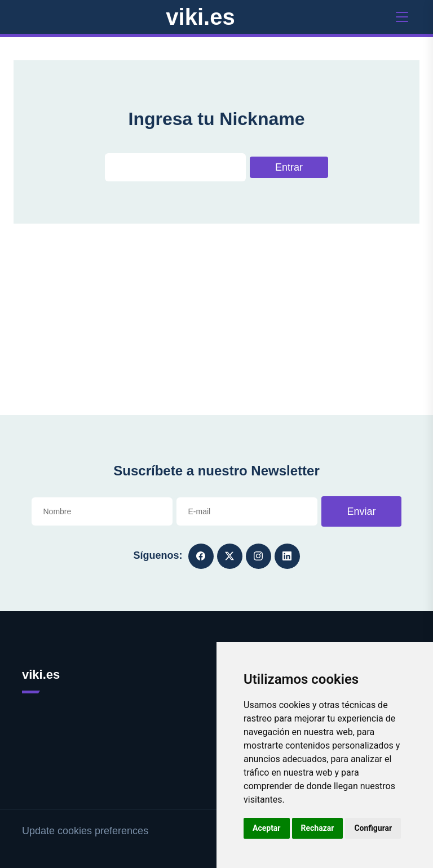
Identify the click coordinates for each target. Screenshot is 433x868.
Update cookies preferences (85, 831)
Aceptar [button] (267, 828)
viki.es (200, 17)
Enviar (361, 511)
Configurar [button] (373, 828)
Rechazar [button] (318, 828)
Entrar (289, 167)
